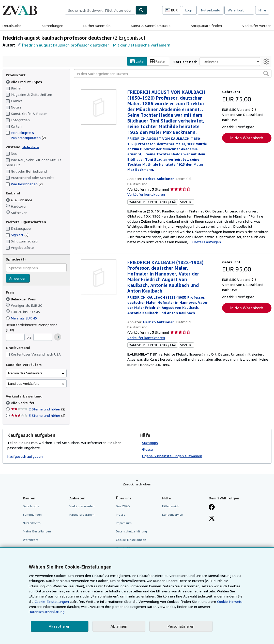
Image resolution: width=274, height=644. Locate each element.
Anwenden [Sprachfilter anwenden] (18, 278)
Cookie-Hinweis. (230, 601)
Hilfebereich (171, 506)
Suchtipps (150, 443)
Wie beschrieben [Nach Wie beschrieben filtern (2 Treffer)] (24, 184)
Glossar (148, 449)
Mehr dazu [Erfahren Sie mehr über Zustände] (31, 147)
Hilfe (262, 10)
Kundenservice (172, 515)
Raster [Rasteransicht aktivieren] (158, 61)
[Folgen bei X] (212, 519)
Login (189, 10)
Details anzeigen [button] (207, 242)
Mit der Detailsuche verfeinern (142, 45)
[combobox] (100, 10)
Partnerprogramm (82, 515)
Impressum (124, 523)
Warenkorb (31, 540)
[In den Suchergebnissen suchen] (173, 74)
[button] (266, 74)
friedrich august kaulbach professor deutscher (65, 45)
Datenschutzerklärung (131, 532)
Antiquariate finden (206, 26)
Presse (121, 515)
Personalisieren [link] (181, 626)
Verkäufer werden (257, 26)
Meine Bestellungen (37, 532)
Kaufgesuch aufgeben (25, 457)
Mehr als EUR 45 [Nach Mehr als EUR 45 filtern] (22, 318)
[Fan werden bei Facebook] (212, 508)
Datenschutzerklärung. (47, 612)
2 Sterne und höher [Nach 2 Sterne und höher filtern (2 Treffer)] (38, 409)
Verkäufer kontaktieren (146, 195)
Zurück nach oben (137, 484)
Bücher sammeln (97, 26)
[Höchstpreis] (43, 338)
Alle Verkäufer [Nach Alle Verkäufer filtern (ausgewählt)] (23, 403)
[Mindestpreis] (15, 338)
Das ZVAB (123, 506)
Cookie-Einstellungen (52, 601)
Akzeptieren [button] (60, 626)
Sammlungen (52, 26)
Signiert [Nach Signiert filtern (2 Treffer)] (17, 235)
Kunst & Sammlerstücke (151, 26)
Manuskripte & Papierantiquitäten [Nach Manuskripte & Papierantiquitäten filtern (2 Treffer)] (26, 135)
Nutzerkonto (211, 10)
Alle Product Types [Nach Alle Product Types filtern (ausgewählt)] (24, 82)
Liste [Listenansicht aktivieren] (137, 61)
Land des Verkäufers (24, 384)
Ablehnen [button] (119, 626)
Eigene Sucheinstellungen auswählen (172, 456)
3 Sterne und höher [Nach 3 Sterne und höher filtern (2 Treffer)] (38, 416)
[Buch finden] (141, 10)
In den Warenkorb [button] (247, 138)
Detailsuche (12, 26)
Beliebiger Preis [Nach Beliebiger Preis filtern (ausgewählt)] (21, 299)
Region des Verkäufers (25, 373)
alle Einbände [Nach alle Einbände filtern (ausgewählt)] (20, 200)
